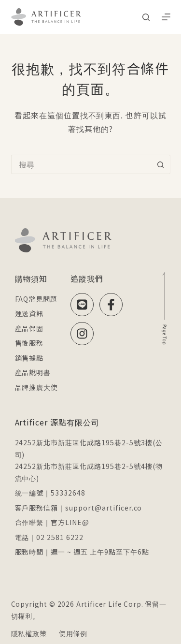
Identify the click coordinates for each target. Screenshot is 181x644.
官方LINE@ (70, 522)
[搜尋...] (81, 164)
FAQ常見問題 (36, 299)
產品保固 (29, 328)
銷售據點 (29, 358)
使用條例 (73, 633)
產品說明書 (33, 372)
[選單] (166, 17)
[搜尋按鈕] (161, 164)
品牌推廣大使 (37, 387)
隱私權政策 (29, 633)
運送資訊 (29, 313)
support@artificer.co (104, 508)
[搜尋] (146, 17)
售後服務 (29, 343)
